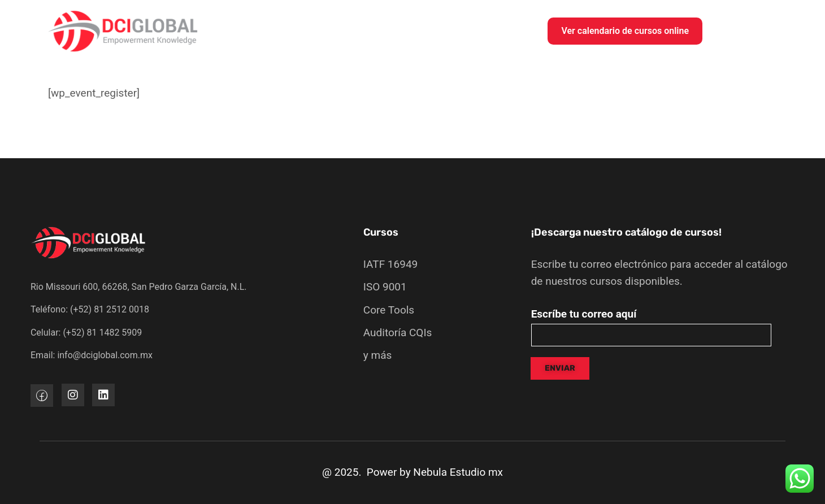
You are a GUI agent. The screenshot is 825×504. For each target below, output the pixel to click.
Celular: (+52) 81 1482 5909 (86, 333)
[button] (625, 31)
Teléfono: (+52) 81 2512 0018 (90, 309)
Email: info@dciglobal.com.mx (92, 355)
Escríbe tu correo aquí (584, 314)
